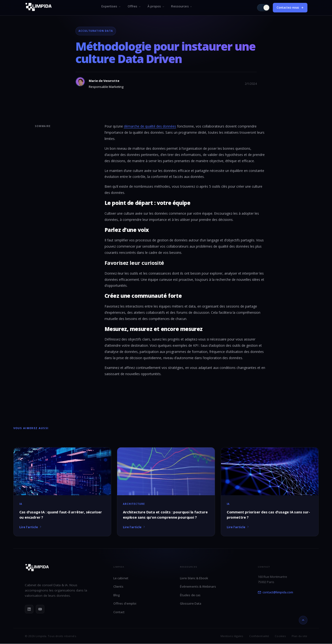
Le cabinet (121, 578)
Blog (117, 595)
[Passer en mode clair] (263, 8)
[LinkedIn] (29, 609)
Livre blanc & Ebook (194, 578)
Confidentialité (259, 636)
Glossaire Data (191, 603)
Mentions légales (232, 636)
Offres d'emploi (125, 603)
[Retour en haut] (303, 620)
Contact (119, 612)
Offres (134, 6)
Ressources (182, 6)
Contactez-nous (290, 8)
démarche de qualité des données (150, 126)
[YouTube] (40, 609)
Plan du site (299, 636)
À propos (156, 6)
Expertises (111, 6)
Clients (118, 586)
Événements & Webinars (198, 586)
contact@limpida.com (275, 592)
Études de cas (190, 595)
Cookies (280, 636)
